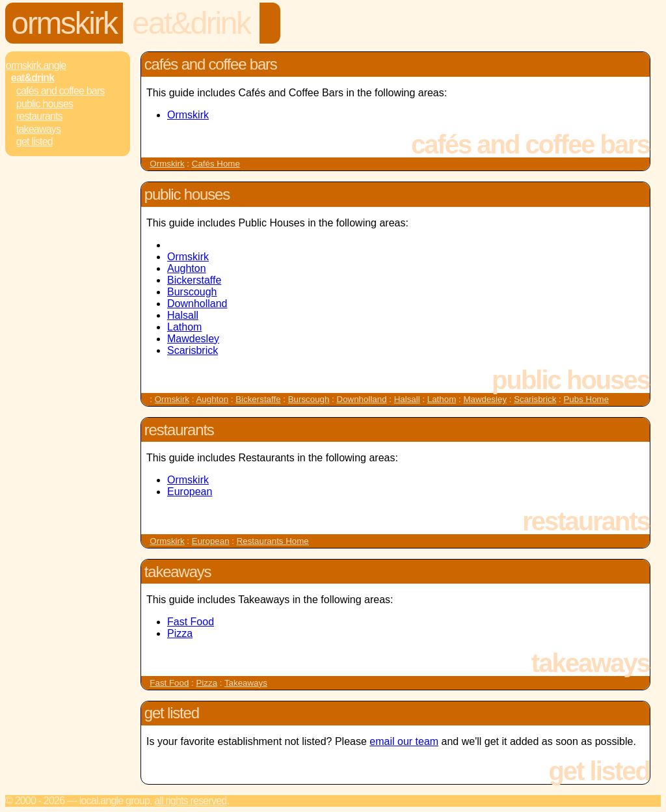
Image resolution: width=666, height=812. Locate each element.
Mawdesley (193, 339)
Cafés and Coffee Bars (60, 91)
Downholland (197, 304)
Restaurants (39, 116)
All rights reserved (190, 801)
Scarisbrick (193, 350)
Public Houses (45, 104)
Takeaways (38, 129)
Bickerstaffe (194, 280)
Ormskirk (64, 23)
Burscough (192, 292)
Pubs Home (586, 399)
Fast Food (191, 622)
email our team (404, 741)
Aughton (187, 268)
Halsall (183, 315)
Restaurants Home (273, 541)
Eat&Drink (191, 23)
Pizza (180, 633)
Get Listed (34, 142)
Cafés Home (216, 164)
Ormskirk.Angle (36, 65)
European (190, 492)
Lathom (184, 327)
